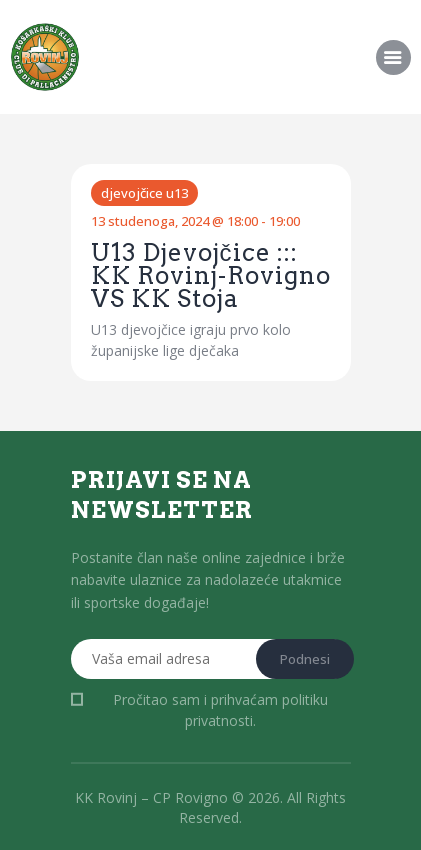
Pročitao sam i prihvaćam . (220, 710)
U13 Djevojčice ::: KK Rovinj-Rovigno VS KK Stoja (211, 275)
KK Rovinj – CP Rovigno (151, 797)
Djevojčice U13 (144, 193)
